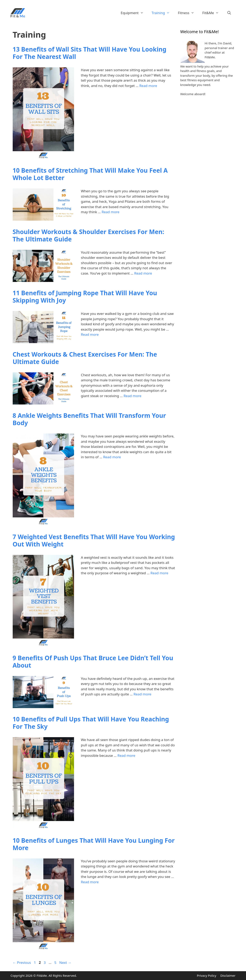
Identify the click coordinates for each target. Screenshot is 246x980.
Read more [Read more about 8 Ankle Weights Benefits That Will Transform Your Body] (112, 457)
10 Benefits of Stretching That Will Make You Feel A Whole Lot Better (90, 174)
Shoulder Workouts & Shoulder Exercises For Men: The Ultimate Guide (88, 235)
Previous (22, 963)
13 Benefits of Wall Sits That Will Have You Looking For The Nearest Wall (90, 53)
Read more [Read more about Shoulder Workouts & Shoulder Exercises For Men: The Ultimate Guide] (143, 273)
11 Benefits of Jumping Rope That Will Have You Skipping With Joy (85, 297)
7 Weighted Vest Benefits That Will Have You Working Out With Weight (94, 540)
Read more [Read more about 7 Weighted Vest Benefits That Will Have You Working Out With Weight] (159, 573)
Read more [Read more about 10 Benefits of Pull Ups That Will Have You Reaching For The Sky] (126, 755)
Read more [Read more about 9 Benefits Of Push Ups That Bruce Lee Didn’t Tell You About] (142, 694)
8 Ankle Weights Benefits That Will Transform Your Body (89, 419)
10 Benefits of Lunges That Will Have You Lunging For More (94, 844)
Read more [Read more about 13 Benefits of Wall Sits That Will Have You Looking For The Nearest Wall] (148, 86)
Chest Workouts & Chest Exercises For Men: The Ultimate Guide (85, 358)
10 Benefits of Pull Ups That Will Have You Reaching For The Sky (91, 723)
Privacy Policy (207, 975)
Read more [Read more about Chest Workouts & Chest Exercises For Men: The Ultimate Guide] (132, 396)
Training (163, 13)
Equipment (134, 13)
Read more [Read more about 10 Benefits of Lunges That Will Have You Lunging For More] (90, 882)
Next (65, 963)
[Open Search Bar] (229, 13)
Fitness (188, 13)
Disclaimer (228, 975)
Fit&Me (212, 13)
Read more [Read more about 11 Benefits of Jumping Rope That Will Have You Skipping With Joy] (90, 334)
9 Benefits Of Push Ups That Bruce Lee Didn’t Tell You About (93, 662)
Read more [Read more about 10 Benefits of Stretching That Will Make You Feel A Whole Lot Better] (111, 212)
